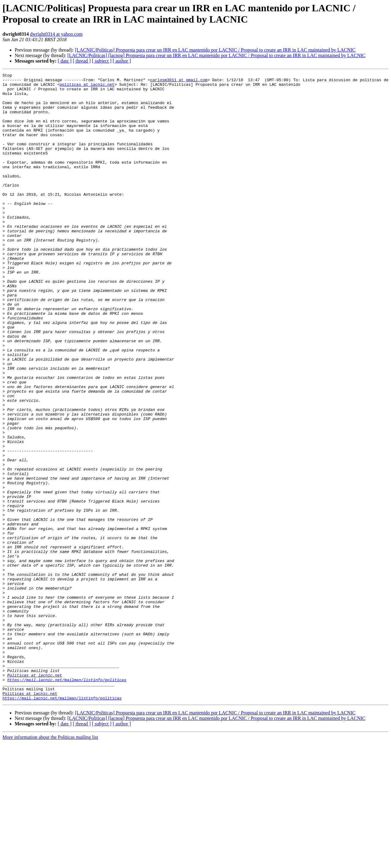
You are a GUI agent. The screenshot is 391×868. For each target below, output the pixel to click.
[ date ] (65, 61)
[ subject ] (102, 61)
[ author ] (122, 61)
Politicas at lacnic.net (35, 796)
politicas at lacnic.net (87, 87)
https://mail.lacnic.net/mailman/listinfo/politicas (67, 801)
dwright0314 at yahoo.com (56, 34)
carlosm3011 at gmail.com (179, 82)
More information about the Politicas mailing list (50, 863)
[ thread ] (82, 61)
